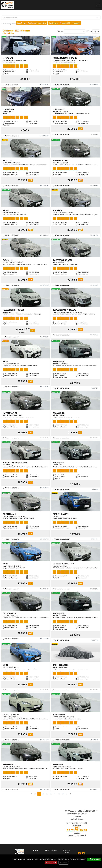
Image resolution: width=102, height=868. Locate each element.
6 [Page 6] (59, 794)
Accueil (35, 850)
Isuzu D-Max (21, 23)
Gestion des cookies (67, 851)
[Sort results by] (74, 31)
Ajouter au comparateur (12, 84)
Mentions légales (51, 850)
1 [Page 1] (39, 794)
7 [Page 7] (63, 794)
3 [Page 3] (47, 794)
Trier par (60, 31)
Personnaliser (63, 863)
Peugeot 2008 (65, 23)
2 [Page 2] (43, 794)
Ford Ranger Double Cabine (37, 23)
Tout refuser (51, 862)
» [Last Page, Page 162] (70, 794)
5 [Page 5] (55, 794)
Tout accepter (94, 859)
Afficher (89, 31)
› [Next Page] (67, 794)
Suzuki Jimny (53, 23)
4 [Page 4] (51, 794)
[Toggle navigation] (98, 5)
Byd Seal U (76, 23)
